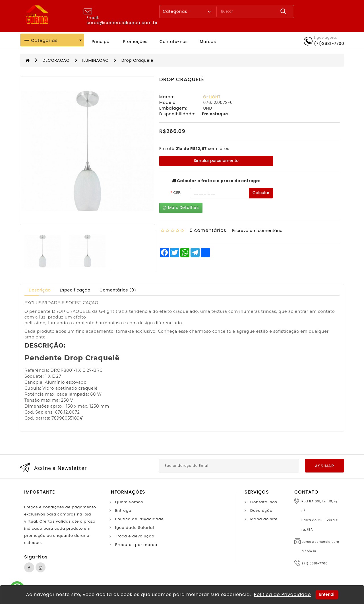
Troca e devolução (135, 536)
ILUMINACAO (95, 60)
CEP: (177, 193)
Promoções (135, 42)
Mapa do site (264, 519)
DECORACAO (56, 60)
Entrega (123, 510)
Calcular (261, 193)
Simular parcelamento (216, 161)
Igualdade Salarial (135, 528)
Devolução (261, 510)
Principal (101, 42)
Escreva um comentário (257, 231)
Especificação (75, 290)
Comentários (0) (118, 290)
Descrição (40, 290)
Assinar (324, 466)
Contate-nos (174, 42)
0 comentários (208, 230)
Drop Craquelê (137, 60)
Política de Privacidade (139, 519)
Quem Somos (129, 502)
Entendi (327, 594)
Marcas (208, 42)
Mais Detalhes (181, 208)
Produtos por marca (136, 545)
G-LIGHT (212, 97)
